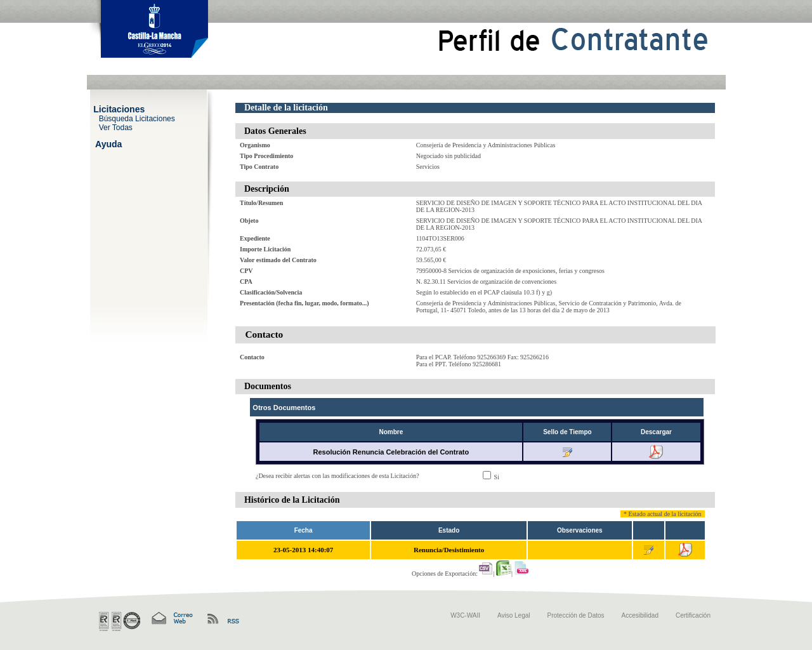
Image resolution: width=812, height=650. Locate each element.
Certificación (693, 615)
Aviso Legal (514, 615)
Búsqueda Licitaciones (137, 118)
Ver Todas (116, 127)
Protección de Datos (576, 615)
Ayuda (108, 143)
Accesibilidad (640, 615)
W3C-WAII (465, 615)
